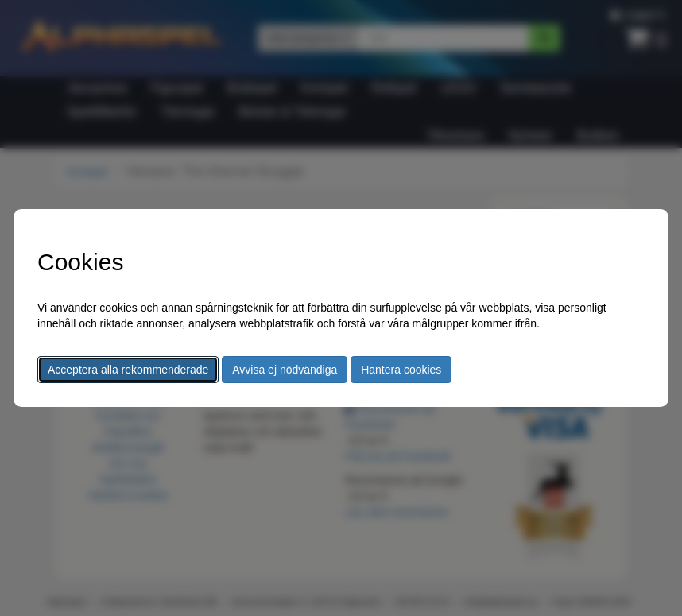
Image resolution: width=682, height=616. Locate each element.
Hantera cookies (401, 370)
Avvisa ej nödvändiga (285, 370)
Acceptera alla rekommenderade (128, 370)
